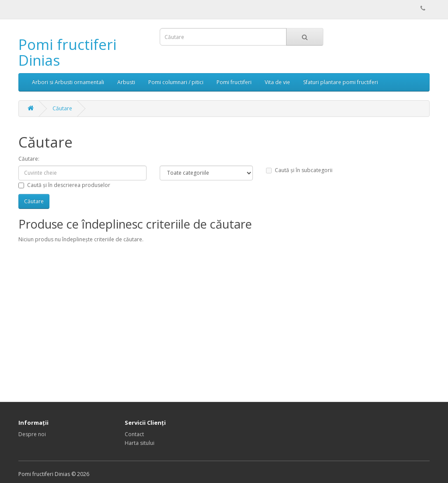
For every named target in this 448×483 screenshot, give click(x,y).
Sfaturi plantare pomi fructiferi (341, 82)
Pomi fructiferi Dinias (67, 52)
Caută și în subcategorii (299, 170)
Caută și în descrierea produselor (64, 185)
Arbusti (126, 82)
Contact (134, 434)
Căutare (62, 108)
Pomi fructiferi (234, 82)
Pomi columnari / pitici (176, 82)
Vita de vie (277, 82)
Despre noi (32, 434)
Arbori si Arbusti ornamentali (68, 82)
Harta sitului (140, 443)
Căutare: (29, 159)
